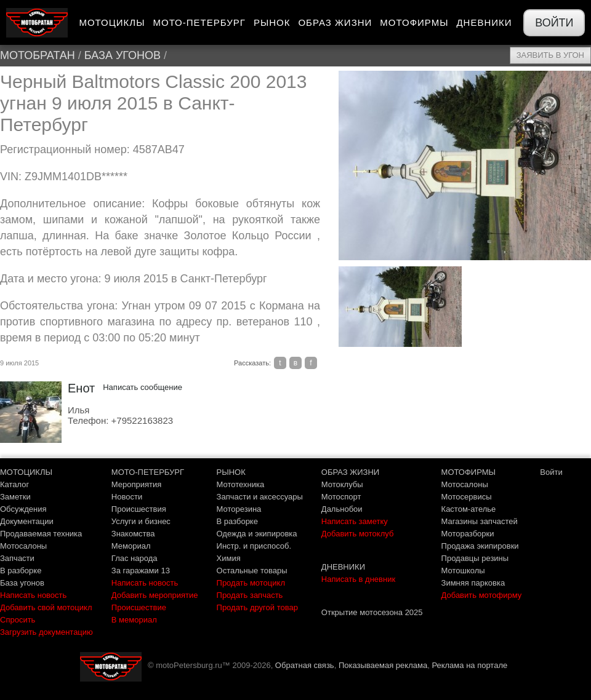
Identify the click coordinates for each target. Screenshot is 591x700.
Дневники (484, 22)
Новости (127, 497)
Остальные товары (252, 571)
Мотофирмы (414, 22)
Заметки (15, 497)
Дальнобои (342, 509)
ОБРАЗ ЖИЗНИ (350, 472)
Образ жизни (335, 22)
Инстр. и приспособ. (254, 546)
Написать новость (33, 595)
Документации (27, 521)
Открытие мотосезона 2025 (372, 612)
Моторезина (239, 509)
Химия (229, 558)
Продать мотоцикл (251, 583)
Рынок (272, 22)
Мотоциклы (112, 22)
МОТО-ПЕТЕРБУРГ (148, 472)
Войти (554, 23)
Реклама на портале (469, 665)
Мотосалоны (23, 546)
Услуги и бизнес (141, 521)
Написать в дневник (358, 579)
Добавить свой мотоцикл (46, 607)
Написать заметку (355, 521)
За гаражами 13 (141, 571)
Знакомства (133, 534)
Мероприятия (137, 484)
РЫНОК (231, 472)
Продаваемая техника (41, 534)
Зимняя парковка (473, 583)
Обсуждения (23, 509)
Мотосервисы (467, 497)
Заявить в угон (550, 55)
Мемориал (131, 546)
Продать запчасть (250, 595)
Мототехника (241, 484)
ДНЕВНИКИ (343, 567)
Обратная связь (305, 665)
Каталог (14, 484)
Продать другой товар (257, 607)
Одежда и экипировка (257, 534)
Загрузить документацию (46, 632)
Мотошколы (463, 571)
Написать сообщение (143, 387)
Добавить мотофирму (482, 595)
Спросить (18, 620)
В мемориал (134, 620)
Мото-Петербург (199, 22)
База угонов (123, 55)
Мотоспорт (341, 497)
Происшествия (139, 509)
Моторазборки (468, 534)
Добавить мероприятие (155, 595)
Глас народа (135, 558)
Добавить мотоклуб (358, 534)
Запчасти (17, 558)
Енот (81, 388)
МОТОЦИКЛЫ (26, 472)
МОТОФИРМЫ (469, 472)
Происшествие (139, 607)
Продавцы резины (475, 558)
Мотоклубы (342, 484)
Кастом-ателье (469, 509)
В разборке (21, 571)
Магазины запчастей (480, 521)
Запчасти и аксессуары (260, 497)
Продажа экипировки (480, 546)
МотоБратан (38, 55)
